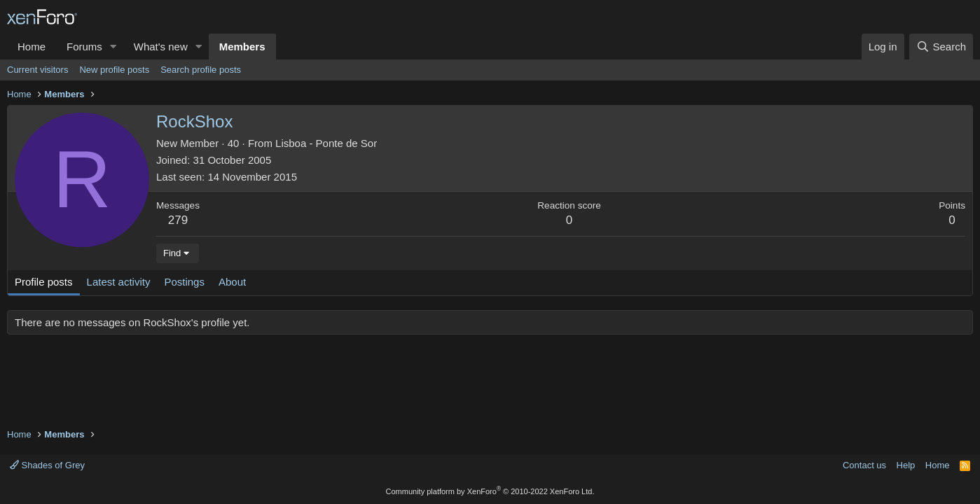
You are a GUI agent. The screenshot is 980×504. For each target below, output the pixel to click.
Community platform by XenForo (490, 491)
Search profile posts (201, 70)
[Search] (941, 47)
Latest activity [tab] (119, 282)
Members (242, 47)
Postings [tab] (184, 282)
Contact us (864, 465)
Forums (84, 47)
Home (32, 47)
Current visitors (37, 70)
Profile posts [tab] (44, 282)
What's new (161, 47)
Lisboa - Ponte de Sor (326, 143)
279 (178, 220)
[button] (113, 47)
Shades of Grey (47, 465)
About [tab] (232, 282)
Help (906, 465)
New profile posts (114, 70)
